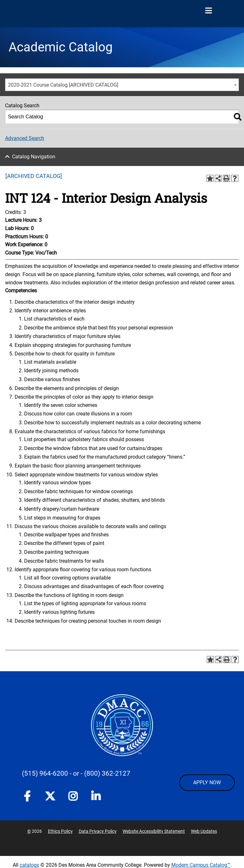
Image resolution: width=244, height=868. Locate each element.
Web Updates (204, 831)
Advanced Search (25, 138)
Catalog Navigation (34, 157)
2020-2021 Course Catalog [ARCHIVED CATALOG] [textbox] (63, 85)
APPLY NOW (207, 782)
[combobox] (122, 85)
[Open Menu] (208, 11)
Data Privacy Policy (98, 831)
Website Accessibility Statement (154, 831)
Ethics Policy (60, 831)
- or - (76, 773)
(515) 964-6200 (45, 773)
